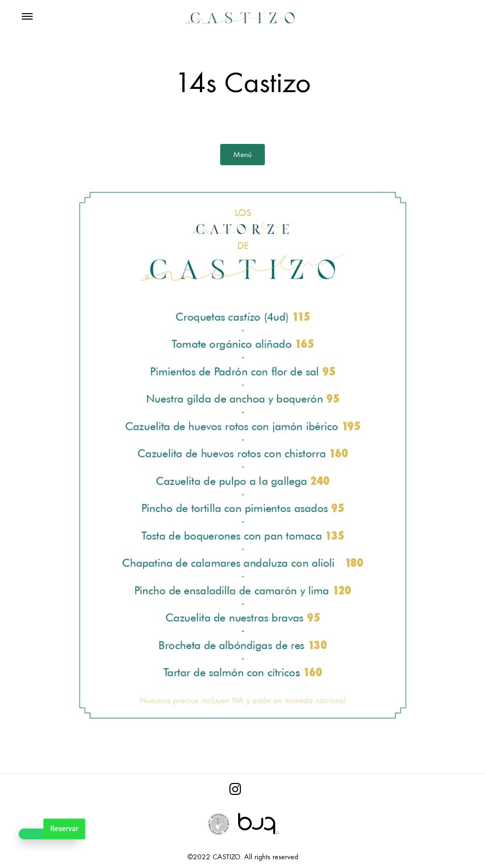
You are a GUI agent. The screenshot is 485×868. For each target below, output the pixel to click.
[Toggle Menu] (27, 17)
